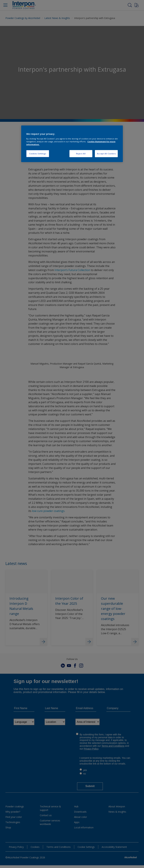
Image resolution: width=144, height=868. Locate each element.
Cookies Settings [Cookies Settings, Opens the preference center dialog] (38, 154)
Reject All (81, 154)
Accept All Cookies (106, 154)
